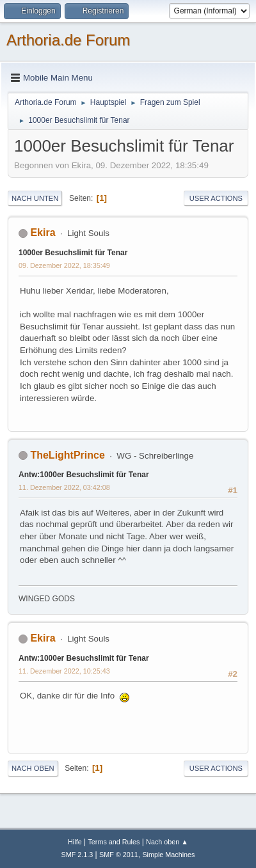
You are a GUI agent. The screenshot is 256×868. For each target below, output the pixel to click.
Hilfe (75, 842)
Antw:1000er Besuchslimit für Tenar (84, 475)
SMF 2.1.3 (77, 855)
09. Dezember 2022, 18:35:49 (64, 265)
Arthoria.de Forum (68, 40)
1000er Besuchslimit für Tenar (73, 253)
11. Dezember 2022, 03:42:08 (64, 487)
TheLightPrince (67, 455)
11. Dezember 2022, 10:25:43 (64, 671)
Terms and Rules (114, 842)
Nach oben (33, 768)
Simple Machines (168, 855)
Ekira (43, 233)
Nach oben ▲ (167, 842)
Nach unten (35, 198)
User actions (216, 198)
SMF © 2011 (119, 855)
